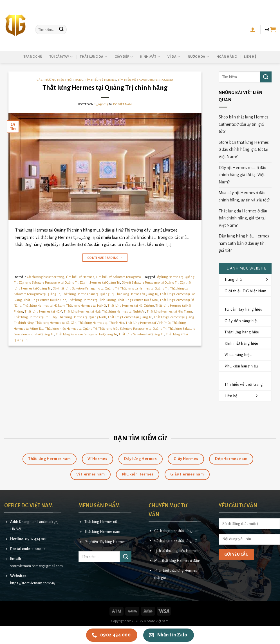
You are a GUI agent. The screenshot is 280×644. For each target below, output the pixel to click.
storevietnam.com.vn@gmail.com (36, 566)
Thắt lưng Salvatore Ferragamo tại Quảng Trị (86, 334)
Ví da (174, 57)
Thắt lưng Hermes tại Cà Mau (138, 300)
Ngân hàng (227, 57)
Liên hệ (250, 57)
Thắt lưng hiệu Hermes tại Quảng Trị (71, 329)
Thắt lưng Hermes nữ (101, 522)
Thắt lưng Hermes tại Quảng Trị (130, 317)
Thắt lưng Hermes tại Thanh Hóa (101, 323)
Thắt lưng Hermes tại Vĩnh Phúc (148, 323)
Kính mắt (150, 57)
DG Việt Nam (122, 104)
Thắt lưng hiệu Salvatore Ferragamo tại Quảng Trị (132, 329)
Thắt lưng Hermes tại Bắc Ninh (45, 300)
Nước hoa (199, 57)
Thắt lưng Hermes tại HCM (43, 312)
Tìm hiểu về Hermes (101, 80)
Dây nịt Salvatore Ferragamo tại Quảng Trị (150, 283)
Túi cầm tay (61, 57)
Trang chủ (33, 57)
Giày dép (124, 57)
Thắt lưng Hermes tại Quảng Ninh (82, 317)
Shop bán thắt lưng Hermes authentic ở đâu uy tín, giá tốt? (244, 124)
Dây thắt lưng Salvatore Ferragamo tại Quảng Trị (86, 289)
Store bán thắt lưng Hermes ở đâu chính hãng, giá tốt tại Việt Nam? (244, 150)
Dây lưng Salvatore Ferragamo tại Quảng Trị (49, 283)
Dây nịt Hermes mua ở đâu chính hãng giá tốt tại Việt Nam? (242, 175)
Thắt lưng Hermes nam (102, 532)
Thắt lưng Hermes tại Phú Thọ (35, 317)
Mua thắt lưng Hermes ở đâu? (177, 561)
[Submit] (61, 30)
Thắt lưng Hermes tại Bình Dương (92, 300)
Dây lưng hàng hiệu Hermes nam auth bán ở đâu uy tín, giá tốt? (244, 243)
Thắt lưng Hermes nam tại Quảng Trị (88, 294)
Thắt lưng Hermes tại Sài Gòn (56, 323)
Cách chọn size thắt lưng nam (177, 531)
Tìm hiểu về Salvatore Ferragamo (145, 80)
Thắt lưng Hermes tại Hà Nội (86, 306)
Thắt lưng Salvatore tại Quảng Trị (141, 334)
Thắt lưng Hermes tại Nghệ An (124, 312)
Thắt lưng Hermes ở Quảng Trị (137, 294)
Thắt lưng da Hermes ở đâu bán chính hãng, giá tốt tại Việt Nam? (243, 218)
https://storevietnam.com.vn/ (33, 583)
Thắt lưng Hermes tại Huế (82, 312)
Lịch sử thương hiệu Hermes (176, 551)
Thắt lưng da (94, 57)
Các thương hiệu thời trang (60, 80)
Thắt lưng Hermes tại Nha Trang (169, 312)
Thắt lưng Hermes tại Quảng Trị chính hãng (105, 88)
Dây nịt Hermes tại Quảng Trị (100, 283)
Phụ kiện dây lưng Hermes (105, 542)
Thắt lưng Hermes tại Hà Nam (44, 306)
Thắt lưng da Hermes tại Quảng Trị (144, 289)
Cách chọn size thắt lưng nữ (175, 541)
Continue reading (105, 258)
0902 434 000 (36, 539)
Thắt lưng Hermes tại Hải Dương (131, 306)
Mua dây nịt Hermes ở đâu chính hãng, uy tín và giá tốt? (244, 196)
